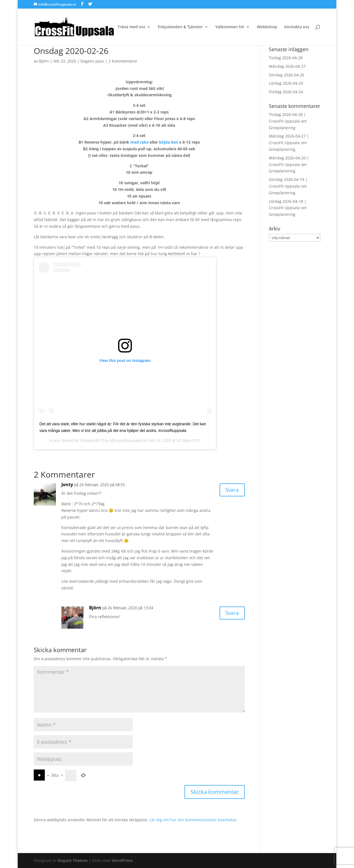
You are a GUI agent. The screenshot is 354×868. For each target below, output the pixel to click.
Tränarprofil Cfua (94, 441)
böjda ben (169, 142)
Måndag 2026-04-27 (287, 66)
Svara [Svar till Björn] (232, 613)
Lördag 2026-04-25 (286, 83)
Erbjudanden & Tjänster (180, 27)
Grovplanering (282, 128)
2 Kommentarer (123, 61)
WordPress (122, 860)
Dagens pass (92, 61)
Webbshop (267, 27)
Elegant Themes (73, 860)
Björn (44, 61)
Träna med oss (131, 27)
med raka (139, 142)
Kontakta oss (297, 27)
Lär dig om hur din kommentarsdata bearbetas (193, 820)
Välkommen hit (230, 27)
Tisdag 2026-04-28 (286, 58)
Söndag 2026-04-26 (287, 75)
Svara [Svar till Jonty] (232, 490)
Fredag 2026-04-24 (286, 92)
